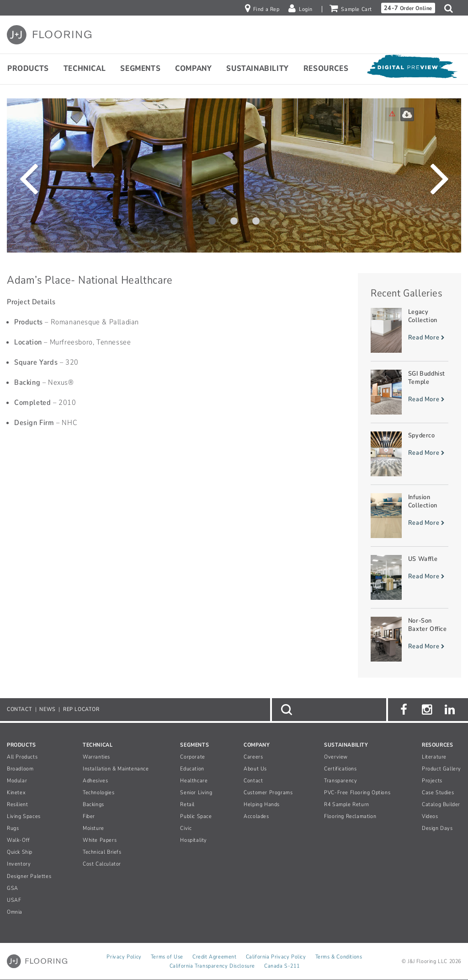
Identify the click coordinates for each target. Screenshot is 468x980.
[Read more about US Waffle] (409, 577)
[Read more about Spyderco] (409, 454)
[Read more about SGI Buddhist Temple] (409, 392)
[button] (451, 8)
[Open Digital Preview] (412, 69)
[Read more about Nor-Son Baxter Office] (409, 639)
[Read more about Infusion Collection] (409, 516)
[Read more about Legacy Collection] (409, 330)
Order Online (408, 8)
